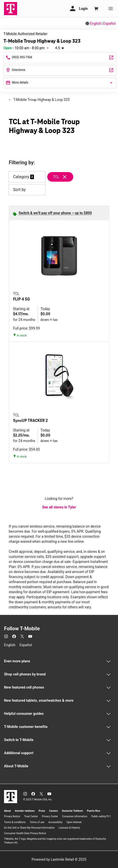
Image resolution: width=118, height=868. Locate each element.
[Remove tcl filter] (62, 177)
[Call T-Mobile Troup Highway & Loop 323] (60, 58)
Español (109, 23)
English (95, 23)
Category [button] (21, 177)
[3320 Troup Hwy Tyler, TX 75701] (60, 70)
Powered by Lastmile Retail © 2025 (59, 859)
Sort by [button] (27, 190)
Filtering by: (22, 163)
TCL (56, 177)
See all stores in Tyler (59, 507)
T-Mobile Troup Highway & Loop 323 (41, 100)
